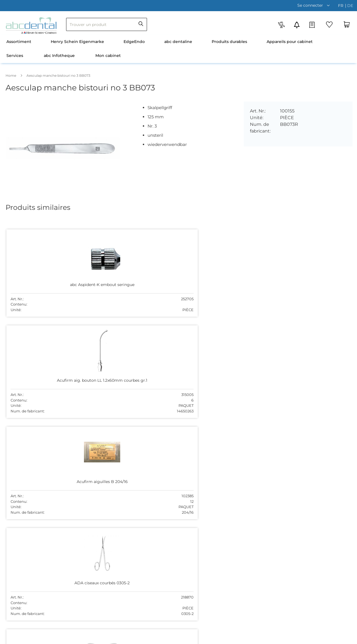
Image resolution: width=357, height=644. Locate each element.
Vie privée (297, 638)
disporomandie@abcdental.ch (294, 475)
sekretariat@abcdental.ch (203, 516)
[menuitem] (19, 42)
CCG (280, 638)
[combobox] (107, 24)
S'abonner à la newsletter (117, 504)
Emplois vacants (108, 478)
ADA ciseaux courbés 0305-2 (242, 282)
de (350, 6)
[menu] (178, 49)
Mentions (340, 638)
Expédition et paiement (115, 495)
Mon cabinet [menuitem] (108, 56)
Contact (100, 486)
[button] (315, 5)
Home (11, 75)
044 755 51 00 (192, 510)
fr (341, 6)
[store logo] (31, 26)
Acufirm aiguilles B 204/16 (173, 282)
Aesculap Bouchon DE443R (36, 384)
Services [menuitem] (15, 56)
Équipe (99, 469)
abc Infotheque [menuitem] (59, 56)
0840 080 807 (278, 469)
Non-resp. (318, 638)
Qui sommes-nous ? (112, 460)
